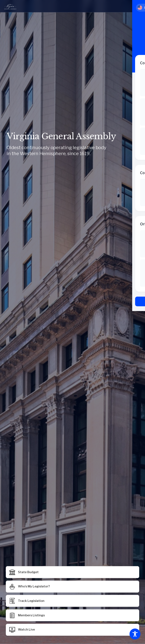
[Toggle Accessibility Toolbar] (135, 634)
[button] (72, 615)
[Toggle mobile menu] (136, 6)
